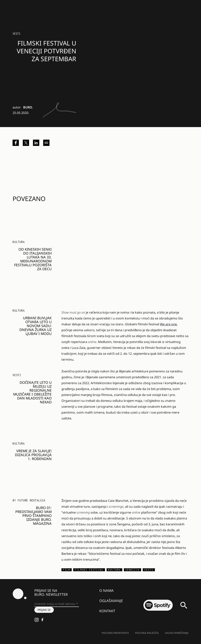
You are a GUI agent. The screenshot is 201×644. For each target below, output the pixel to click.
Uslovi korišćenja (177, 633)
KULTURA (19, 242)
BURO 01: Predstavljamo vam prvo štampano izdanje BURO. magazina (33, 516)
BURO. (28, 107)
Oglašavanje (111, 601)
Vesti (16, 34)
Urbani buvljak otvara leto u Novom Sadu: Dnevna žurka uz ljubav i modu (36, 326)
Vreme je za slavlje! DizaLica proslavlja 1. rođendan (33, 455)
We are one (168, 324)
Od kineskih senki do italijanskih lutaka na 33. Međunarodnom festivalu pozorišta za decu (33, 259)
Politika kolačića (147, 633)
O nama (106, 590)
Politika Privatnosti (115, 633)
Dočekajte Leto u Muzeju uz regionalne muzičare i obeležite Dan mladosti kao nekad (32, 392)
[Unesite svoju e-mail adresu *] (57, 604)
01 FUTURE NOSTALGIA (29, 500)
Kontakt (107, 611)
